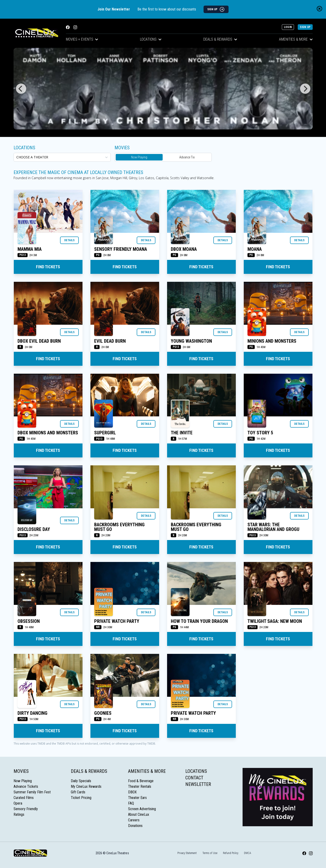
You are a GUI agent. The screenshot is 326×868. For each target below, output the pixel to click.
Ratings (19, 814)
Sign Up (305, 27)
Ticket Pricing (81, 798)
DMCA (248, 853)
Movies (21, 771)
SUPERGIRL (105, 433)
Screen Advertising (142, 809)
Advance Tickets (26, 786)
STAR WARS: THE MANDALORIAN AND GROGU (273, 527)
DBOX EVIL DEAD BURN (39, 341)
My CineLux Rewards (86, 786)
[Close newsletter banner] (319, 9)
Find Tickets (48, 267)
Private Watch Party (117, 621)
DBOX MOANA (184, 249)
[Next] (305, 89)
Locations (151, 39)
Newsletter (198, 784)
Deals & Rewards (220, 39)
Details (69, 240)
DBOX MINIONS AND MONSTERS (48, 433)
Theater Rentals (140, 786)
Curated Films (24, 798)
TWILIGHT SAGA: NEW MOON (275, 621)
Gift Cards (78, 792)
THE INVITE (182, 433)
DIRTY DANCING (32, 713)
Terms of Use (210, 853)
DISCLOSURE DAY (34, 529)
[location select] (62, 157)
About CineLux (139, 814)
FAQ (131, 803)
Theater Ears (137, 798)
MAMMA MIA (30, 249)
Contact (194, 778)
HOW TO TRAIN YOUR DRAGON (199, 621)
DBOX (132, 792)
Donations (135, 826)
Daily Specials (81, 781)
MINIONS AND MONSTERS (272, 341)
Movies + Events (82, 39)
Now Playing (139, 157)
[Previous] (21, 89)
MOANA (255, 249)
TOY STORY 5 (260, 433)
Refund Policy (231, 853)
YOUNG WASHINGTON (191, 341)
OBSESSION (29, 621)
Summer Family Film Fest (32, 792)
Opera (18, 803)
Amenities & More (296, 39)
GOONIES (103, 713)
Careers (134, 820)
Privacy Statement (187, 853)
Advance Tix (187, 157)
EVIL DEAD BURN (110, 341)
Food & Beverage (141, 781)
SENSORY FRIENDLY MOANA (121, 249)
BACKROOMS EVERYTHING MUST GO (119, 527)
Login (288, 27)
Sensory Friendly (26, 809)
